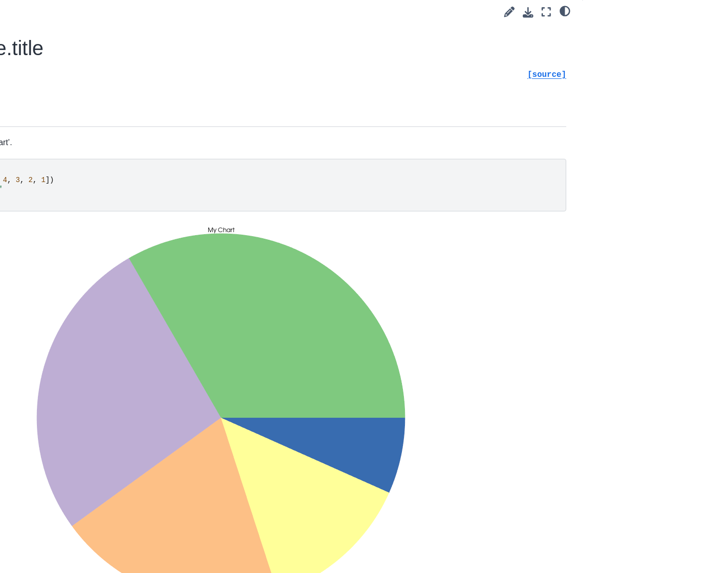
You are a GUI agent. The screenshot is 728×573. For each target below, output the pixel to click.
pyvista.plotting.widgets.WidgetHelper (82, 346)
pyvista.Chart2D (71, 67)
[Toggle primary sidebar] (168, 12)
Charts (49, 51)
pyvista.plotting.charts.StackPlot (94, 286)
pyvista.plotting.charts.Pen (88, 131)
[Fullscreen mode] (546, 12)
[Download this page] (528, 12)
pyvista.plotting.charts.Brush (91, 147)
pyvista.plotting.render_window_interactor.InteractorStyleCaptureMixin (82, 436)
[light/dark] (565, 11)
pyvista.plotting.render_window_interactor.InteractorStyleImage (90, 470)
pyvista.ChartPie (74, 99)
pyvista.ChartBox (73, 83)
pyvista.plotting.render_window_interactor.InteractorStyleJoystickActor (90, 504)
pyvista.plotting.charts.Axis (88, 163)
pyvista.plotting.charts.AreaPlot (93, 257)
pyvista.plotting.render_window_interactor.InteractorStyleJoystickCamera (90, 545)
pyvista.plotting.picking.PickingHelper (82, 402)
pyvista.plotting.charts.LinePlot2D (94, 185)
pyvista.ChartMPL (74, 115)
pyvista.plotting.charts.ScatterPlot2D (93, 213)
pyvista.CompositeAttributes (82, 19)
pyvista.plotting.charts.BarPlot (94, 236)
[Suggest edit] (509, 12)
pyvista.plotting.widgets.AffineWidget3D (81, 374)
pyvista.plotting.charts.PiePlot (93, 324)
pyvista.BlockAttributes (74, 35)
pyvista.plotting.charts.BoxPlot (94, 307)
